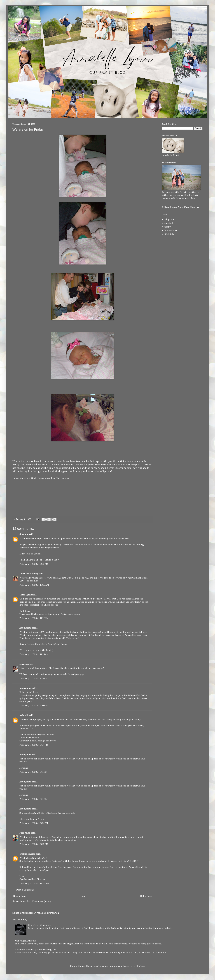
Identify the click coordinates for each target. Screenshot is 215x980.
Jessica (23, 664)
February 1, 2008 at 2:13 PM (33, 678)
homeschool (171, 230)
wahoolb (24, 715)
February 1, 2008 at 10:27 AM (34, 585)
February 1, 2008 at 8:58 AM (34, 564)
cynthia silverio (27, 854)
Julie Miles (25, 833)
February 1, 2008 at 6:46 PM (34, 844)
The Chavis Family (29, 574)
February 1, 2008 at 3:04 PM (34, 745)
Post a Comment (25, 890)
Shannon (24, 534)
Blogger (140, 966)
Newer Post (19, 896)
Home (83, 896)
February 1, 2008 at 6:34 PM (34, 823)
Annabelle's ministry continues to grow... (36, 949)
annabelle (169, 223)
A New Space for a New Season (180, 207)
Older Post (146, 896)
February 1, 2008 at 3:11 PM (33, 772)
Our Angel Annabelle (26, 941)
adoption (169, 219)
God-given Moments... (39, 925)
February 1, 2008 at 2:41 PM (34, 706)
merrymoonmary (113, 966)
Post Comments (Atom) (39, 901)
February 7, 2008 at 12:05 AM (34, 883)
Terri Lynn (25, 595)
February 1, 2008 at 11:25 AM (34, 654)
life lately (169, 234)
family (167, 227)
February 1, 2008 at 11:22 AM (34, 618)
